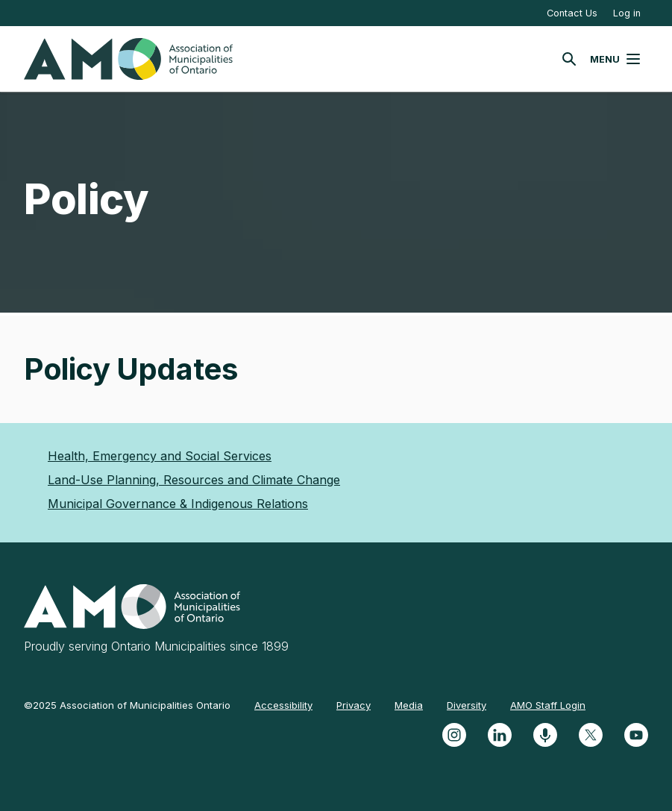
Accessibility (283, 705)
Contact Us (572, 13)
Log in (627, 13)
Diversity (467, 705)
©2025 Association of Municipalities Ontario (127, 705)
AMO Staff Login (548, 705)
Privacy (354, 705)
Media (409, 705)
